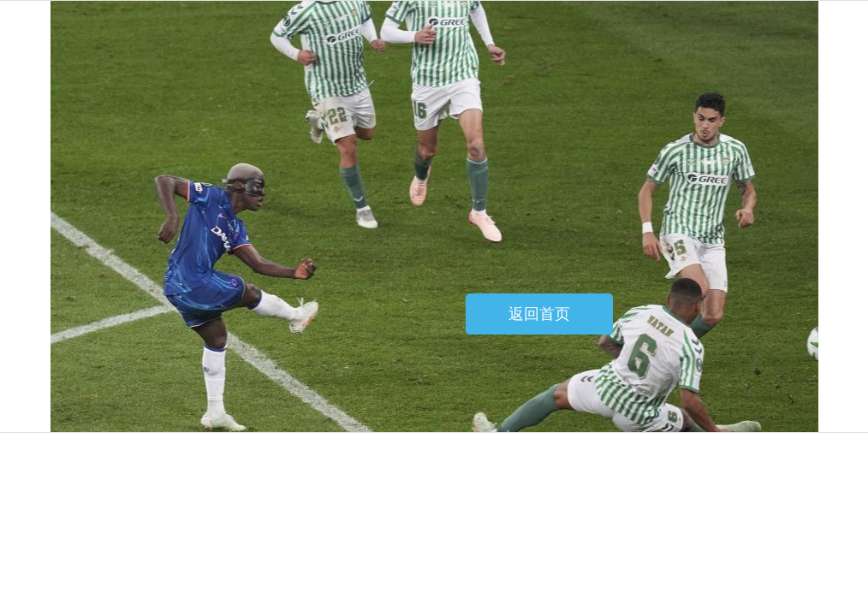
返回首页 (539, 314)
